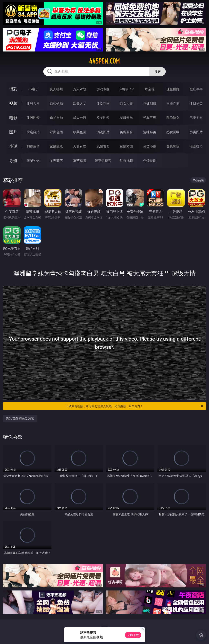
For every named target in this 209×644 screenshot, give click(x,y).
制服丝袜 (126, 118)
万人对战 (80, 89)
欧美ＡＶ (80, 103)
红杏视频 (126, 161)
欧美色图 (80, 132)
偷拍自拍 (56, 118)
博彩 (13, 89)
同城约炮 (33, 161)
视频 (13, 103)
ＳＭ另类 (196, 103)
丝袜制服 (150, 103)
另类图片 (196, 132)
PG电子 (33, 89)
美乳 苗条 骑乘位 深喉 (20, 418)
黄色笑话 (173, 146)
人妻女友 (80, 146)
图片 (13, 132)
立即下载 (133, 635)
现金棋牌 (173, 89)
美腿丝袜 (126, 132)
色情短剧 (150, 161)
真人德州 (56, 89)
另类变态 (196, 118)
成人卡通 (80, 118)
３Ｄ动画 (103, 103)
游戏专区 (103, 89)
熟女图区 (173, 132)
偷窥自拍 (33, 132)
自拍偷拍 (56, 103)
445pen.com (104, 61)
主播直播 (173, 103)
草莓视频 (80, 161)
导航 (13, 160)
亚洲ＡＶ (33, 103)
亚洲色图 (56, 132)
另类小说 (150, 146)
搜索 (158, 72)
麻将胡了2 (126, 89)
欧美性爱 (103, 118)
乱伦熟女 (173, 118)
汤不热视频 (103, 161)
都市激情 (33, 146)
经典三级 (150, 118)
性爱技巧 (196, 146)
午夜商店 (56, 161)
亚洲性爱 (33, 118)
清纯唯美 (150, 132)
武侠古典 (103, 146)
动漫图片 (103, 132)
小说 (13, 146)
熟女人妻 (126, 103)
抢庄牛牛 (196, 89)
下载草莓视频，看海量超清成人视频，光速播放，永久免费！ (135, 406)
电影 (13, 118)
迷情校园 (126, 146)
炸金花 (150, 89)
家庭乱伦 (56, 146)
